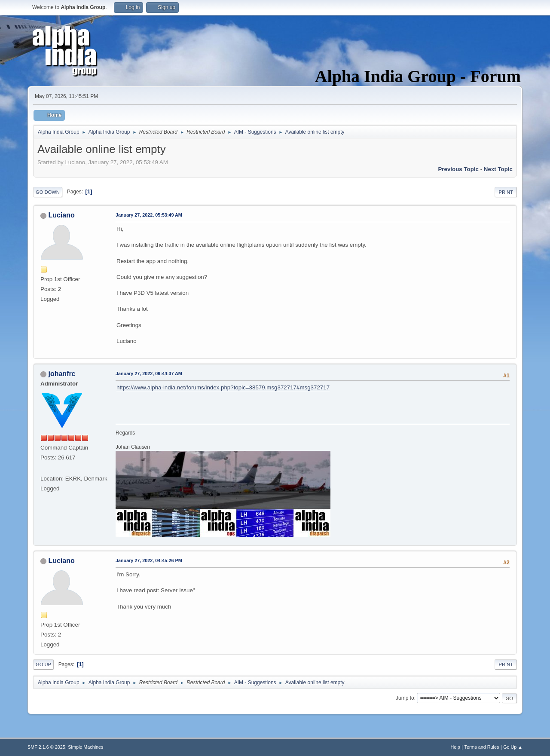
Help (455, 747)
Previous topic (458, 169)
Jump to (405, 698)
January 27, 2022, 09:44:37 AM (149, 373)
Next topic (498, 169)
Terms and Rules (482, 747)
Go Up (43, 664)
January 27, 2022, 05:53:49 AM (149, 215)
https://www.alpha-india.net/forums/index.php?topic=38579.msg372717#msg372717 (223, 387)
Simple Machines (86, 747)
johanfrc (62, 374)
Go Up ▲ (513, 747)
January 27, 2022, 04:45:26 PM (149, 560)
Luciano (61, 215)
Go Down (48, 192)
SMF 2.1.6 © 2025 (46, 747)
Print (506, 192)
